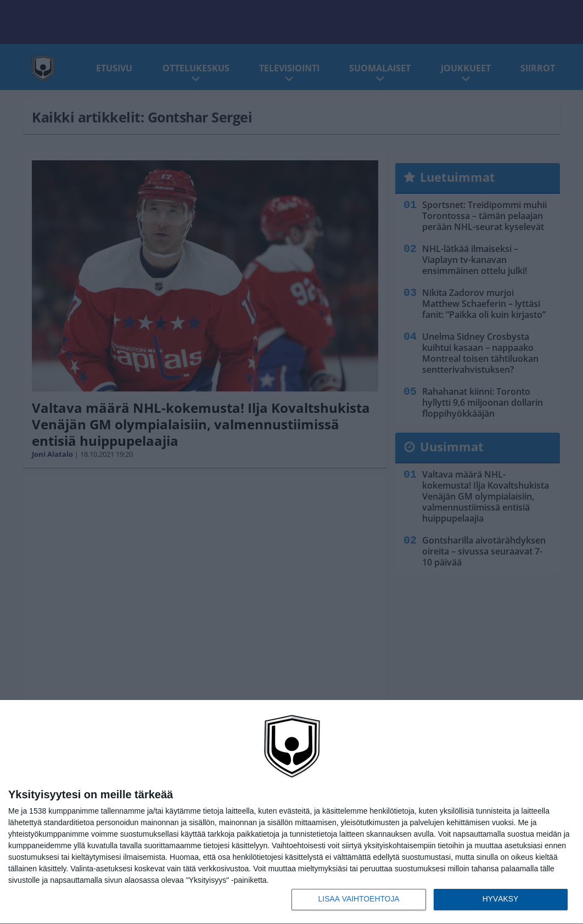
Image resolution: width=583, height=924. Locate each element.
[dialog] (291, 812)
